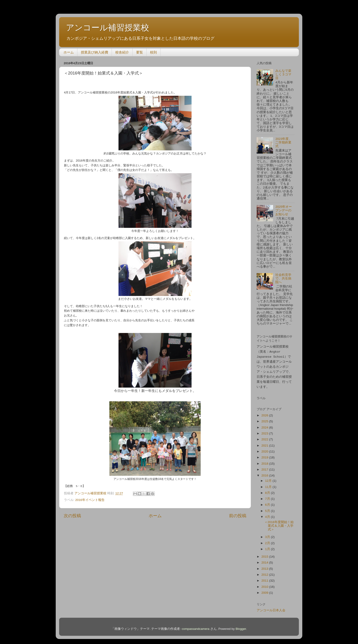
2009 (265, 591)
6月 (268, 503)
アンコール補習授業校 (108, 28)
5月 (268, 509)
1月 (268, 547)
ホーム (69, 52)
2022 (265, 437)
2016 (265, 473)
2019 (265, 455)
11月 (269, 485)
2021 (265, 443)
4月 (268, 515)
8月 (268, 491)
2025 (265, 419)
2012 (265, 573)
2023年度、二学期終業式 (284, 142)
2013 (265, 567)
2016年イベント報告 (90, 500)
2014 (265, 560)
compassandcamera (196, 627)
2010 (265, 585)
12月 (269, 479)
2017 (265, 467)
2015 (265, 555)
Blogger (241, 627)
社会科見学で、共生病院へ (283, 278)
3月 (268, 535)
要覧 (140, 52)
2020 (265, 449)
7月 (268, 497)
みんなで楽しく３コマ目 (283, 74)
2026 (265, 413)
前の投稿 (238, 516)
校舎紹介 (122, 52)
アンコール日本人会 (271, 608)
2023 (265, 431)
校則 (153, 52)
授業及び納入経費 (95, 52)
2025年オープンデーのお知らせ (284, 210)
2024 (265, 425)
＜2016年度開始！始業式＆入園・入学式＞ (279, 524)
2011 (265, 579)
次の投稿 (72, 516)
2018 (265, 462)
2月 (268, 541)
